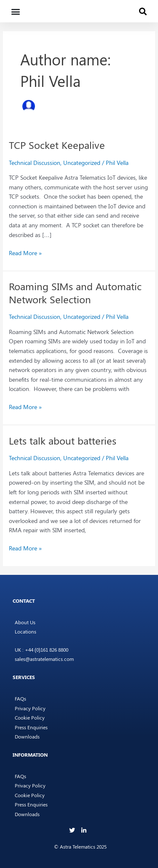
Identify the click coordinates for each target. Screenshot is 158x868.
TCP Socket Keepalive (57, 145)
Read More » (25, 252)
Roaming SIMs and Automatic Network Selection (75, 292)
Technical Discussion (35, 162)
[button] (15, 11)
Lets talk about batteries (63, 440)
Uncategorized (82, 162)
